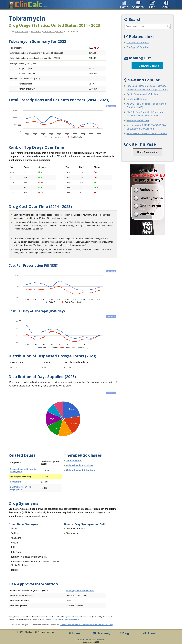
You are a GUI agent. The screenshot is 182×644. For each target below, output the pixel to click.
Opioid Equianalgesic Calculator (143, 94)
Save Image (111, 106)
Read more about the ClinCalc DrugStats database (60, 619)
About (149, 633)
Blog (123, 633)
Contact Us (101, 639)
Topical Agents (74, 461)
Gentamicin (16, 482)
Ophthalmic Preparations (80, 465)
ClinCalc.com (22, 31)
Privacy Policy (91, 639)
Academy (102, 633)
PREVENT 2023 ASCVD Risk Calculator (147, 134)
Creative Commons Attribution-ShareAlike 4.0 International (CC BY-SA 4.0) (87, 625)
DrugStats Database (137, 99)
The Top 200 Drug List (138, 43)
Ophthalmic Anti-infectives (80, 470)
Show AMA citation (147, 152)
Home (74, 633)
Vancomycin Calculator (138, 120)
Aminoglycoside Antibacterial (80, 590)
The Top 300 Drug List (138, 47)
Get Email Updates (147, 66)
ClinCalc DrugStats (53, 31)
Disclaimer (80, 639)
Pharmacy (36, 31)
